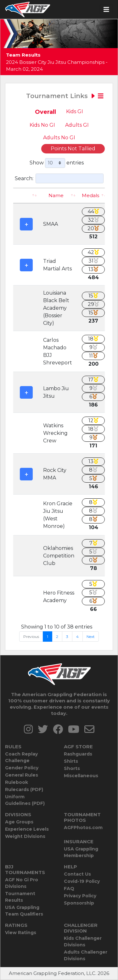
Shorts (72, 768)
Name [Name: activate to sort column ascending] (56, 195)
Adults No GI (59, 138)
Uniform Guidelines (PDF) (25, 800)
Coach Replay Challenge (21, 757)
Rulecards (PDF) (24, 789)
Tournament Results (20, 897)
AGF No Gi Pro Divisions (22, 883)
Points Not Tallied (73, 149)
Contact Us (77, 874)
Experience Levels (27, 829)
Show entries (57, 163)
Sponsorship (79, 903)
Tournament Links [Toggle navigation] (65, 96)
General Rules (22, 775)
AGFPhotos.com (83, 828)
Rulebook (17, 782)
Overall (45, 112)
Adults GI (77, 125)
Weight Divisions (25, 836)
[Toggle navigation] (106, 10)
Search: (59, 178)
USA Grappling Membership (81, 852)
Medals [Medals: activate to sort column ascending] (90, 195)
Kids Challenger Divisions (83, 941)
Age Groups (19, 822)
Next (91, 637)
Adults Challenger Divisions (86, 955)
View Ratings (21, 933)
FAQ (69, 889)
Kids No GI (42, 125)
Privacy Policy (80, 896)
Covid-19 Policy (82, 881)
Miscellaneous (81, 776)
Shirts (71, 761)
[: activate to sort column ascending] (26, 196)
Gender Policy (22, 768)
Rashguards (78, 754)
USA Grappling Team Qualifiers (24, 911)
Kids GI (75, 111)
